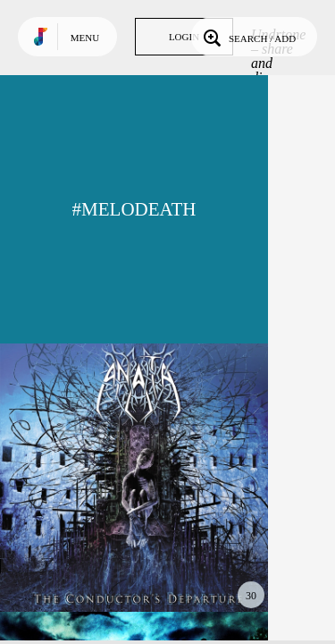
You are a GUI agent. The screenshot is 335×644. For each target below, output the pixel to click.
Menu (85, 38)
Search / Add (248, 37)
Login (184, 37)
